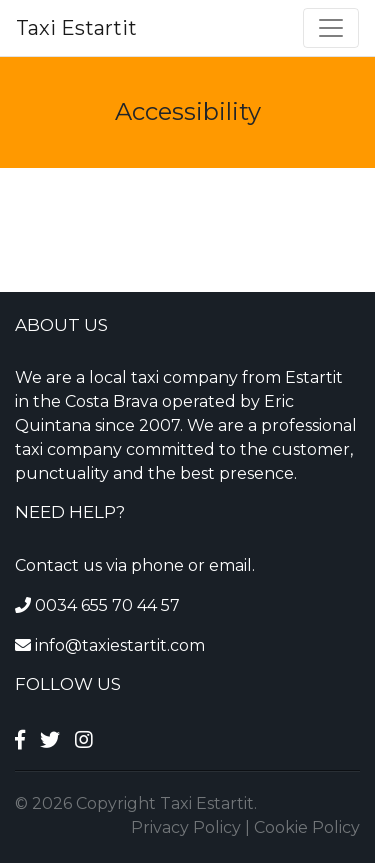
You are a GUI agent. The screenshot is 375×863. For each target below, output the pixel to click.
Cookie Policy (307, 827)
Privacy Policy (186, 827)
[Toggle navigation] (331, 28)
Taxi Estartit (76, 28)
